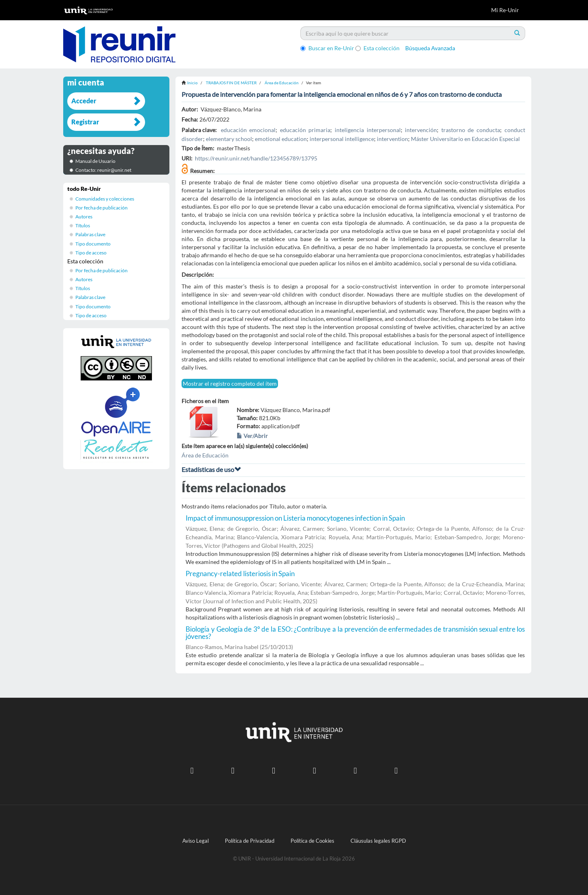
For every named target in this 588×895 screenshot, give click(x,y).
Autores (84, 217)
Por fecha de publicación (102, 208)
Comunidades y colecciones (105, 199)
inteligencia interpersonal (368, 130)
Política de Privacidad (250, 841)
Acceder (84, 101)
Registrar (85, 122)
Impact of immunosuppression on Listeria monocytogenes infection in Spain (295, 518)
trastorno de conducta (471, 130)
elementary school (229, 139)
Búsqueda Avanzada (430, 48)
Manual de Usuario (95, 161)
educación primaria (305, 130)
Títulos (83, 225)
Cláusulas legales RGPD (378, 841)
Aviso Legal (196, 841)
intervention (392, 139)
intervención (421, 130)
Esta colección (377, 48)
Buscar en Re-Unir (327, 48)
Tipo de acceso (91, 253)
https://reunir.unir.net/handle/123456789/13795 (256, 158)
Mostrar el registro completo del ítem (230, 383)
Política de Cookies (312, 841)
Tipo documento (93, 244)
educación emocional (248, 130)
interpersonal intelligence (342, 139)
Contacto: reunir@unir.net (103, 170)
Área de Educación (282, 83)
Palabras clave (90, 234)
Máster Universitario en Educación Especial (465, 139)
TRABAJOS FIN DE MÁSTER (231, 83)
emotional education (281, 139)
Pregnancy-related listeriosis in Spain (240, 574)
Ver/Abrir (252, 436)
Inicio (192, 83)
